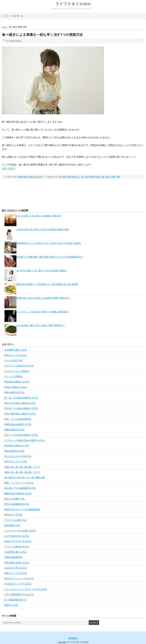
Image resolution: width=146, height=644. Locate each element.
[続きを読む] (9, 168)
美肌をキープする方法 (16, 355)
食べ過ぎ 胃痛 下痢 (111, 177)
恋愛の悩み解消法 (13, 557)
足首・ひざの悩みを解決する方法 (21, 435)
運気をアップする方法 (16, 573)
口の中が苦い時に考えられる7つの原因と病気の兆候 (43, 230)
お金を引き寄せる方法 (16, 568)
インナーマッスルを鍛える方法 (20, 531)
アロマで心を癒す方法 (16, 520)
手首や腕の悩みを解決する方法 (20, 414)
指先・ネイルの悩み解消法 (18, 419)
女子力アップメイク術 (16, 462)
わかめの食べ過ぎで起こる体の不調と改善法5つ (40, 325)
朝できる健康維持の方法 (17, 504)
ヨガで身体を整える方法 (17, 536)
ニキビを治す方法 (13, 361)
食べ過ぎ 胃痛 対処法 (91, 177)
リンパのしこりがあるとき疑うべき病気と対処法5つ (43, 312)
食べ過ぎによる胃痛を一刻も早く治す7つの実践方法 (42, 35)
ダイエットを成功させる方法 (19, 366)
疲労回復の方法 (12, 525)
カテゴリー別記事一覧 (13, 16)
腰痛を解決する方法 (15, 430)
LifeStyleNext (15, 41)
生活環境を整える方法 (16, 350)
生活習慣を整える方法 (16, 552)
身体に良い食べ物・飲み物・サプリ (22, 472)
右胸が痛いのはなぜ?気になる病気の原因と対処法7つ (43, 298)
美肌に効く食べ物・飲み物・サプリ (22, 467)
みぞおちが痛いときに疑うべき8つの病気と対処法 (42, 271)
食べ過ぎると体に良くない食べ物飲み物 (25, 478)
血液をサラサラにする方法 (18, 541)
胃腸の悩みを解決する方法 (30, 177)
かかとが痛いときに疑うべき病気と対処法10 (39, 216)
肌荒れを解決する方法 (16, 387)
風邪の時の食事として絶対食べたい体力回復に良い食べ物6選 (47, 284)
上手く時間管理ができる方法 (19, 595)
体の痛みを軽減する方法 (17, 446)
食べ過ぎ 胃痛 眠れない (69, 177)
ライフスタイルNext (73, 4)
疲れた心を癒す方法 (15, 499)
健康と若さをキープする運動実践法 (22, 510)
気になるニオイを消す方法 (18, 456)
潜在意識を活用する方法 (17, 563)
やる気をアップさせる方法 (18, 584)
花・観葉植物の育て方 (16, 600)
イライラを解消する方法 (17, 547)
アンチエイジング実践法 (17, 371)
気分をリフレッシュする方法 (19, 579)
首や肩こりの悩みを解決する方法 (21, 408)
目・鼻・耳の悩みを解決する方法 (21, 398)
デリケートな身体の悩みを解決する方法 (25, 440)
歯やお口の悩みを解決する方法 (20, 403)
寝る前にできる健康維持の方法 (20, 488)
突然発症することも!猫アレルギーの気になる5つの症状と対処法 (49, 243)
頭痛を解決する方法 (15, 392)
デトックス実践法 (13, 377)
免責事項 (73, 638)
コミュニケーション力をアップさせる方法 (26, 589)
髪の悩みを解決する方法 (17, 382)
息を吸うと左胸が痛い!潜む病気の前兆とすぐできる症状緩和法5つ (50, 257)
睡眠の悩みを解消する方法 (18, 494)
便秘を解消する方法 (15, 451)
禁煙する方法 (11, 605)
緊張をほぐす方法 (13, 515)
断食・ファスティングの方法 (19, 483)
